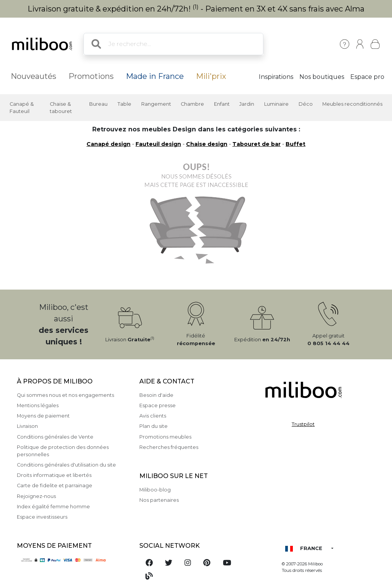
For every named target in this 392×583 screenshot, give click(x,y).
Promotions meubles (165, 437)
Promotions (91, 76)
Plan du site (154, 426)
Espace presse (158, 405)
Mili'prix (211, 76)
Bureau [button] (98, 104)
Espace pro (367, 77)
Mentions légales (38, 405)
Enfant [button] (222, 104)
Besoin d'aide (156, 395)
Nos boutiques (322, 77)
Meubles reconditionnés (352, 104)
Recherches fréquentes (169, 447)
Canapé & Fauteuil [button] (22, 108)
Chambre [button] (192, 104)
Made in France (155, 76)
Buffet (296, 144)
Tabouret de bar (256, 144)
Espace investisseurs (42, 517)
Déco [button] (306, 104)
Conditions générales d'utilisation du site (66, 465)
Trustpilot (303, 424)
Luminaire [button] (276, 104)
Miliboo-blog (155, 490)
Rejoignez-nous (36, 496)
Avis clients (153, 416)
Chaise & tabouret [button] (61, 108)
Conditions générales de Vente (55, 437)
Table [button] (124, 104)
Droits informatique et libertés (54, 475)
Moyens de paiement (43, 416)
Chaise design (207, 144)
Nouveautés (33, 76)
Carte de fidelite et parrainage (55, 486)
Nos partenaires (159, 500)
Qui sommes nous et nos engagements (65, 395)
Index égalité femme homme (53, 507)
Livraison (27, 426)
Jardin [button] (247, 104)
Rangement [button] (156, 104)
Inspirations (276, 77)
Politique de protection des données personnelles (63, 451)
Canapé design (109, 144)
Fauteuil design (158, 144)
